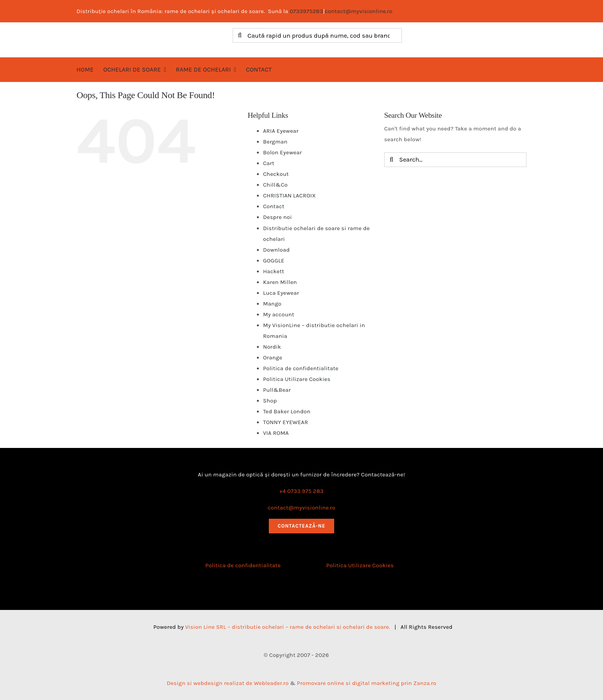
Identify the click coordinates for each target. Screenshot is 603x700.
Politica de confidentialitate (301, 368)
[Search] (240, 35)
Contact (274, 206)
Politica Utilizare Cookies (297, 379)
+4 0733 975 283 (302, 491)
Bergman (275, 142)
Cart (269, 163)
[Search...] (455, 160)
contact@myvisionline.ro (359, 11)
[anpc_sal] (243, 579)
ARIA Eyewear (281, 131)
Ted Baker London (287, 411)
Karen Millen (280, 282)
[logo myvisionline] (144, 31)
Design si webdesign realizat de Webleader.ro (227, 683)
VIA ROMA (276, 433)
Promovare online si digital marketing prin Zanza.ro (366, 683)
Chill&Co (275, 185)
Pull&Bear (277, 390)
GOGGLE (274, 261)
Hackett (274, 271)
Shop (270, 401)
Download (276, 250)
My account (279, 314)
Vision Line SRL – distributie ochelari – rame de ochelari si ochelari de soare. (287, 627)
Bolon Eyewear (282, 152)
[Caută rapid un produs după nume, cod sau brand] (317, 35)
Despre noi (277, 217)
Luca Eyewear (281, 293)
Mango (272, 304)
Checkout (276, 174)
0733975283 (306, 11)
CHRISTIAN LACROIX (289, 195)
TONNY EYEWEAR (286, 422)
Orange (273, 358)
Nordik (272, 347)
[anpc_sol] (360, 579)
